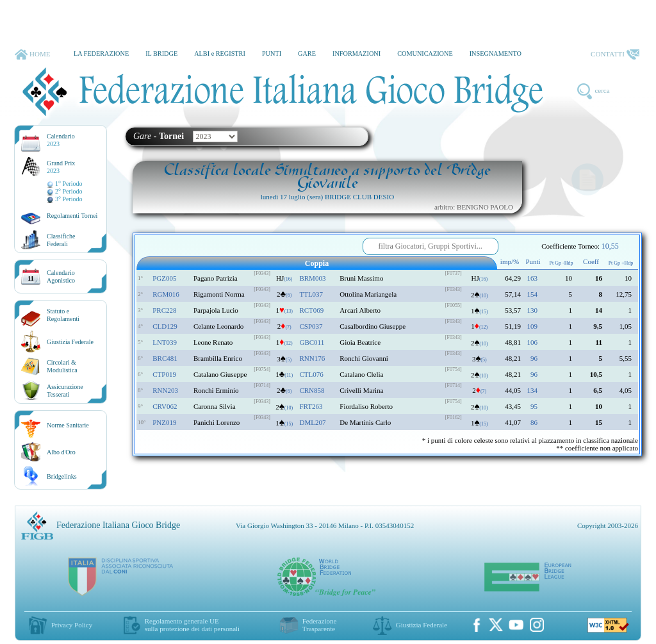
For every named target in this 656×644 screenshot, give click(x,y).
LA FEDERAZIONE (101, 54)
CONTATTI (615, 54)
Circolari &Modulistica (62, 366)
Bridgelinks (62, 476)
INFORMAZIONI (357, 54)
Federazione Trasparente (320, 625)
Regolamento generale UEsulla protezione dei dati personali (192, 625)
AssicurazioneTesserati (65, 391)
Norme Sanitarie (68, 425)
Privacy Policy (72, 625)
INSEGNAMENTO (496, 54)
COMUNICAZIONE (425, 54)
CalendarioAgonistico (61, 277)
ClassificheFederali (61, 240)
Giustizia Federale (70, 342)
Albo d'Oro (61, 452)
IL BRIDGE (161, 54)
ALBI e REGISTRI (220, 54)
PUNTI (272, 54)
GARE (307, 54)
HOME (32, 54)
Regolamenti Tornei (72, 216)
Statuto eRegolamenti (63, 315)
